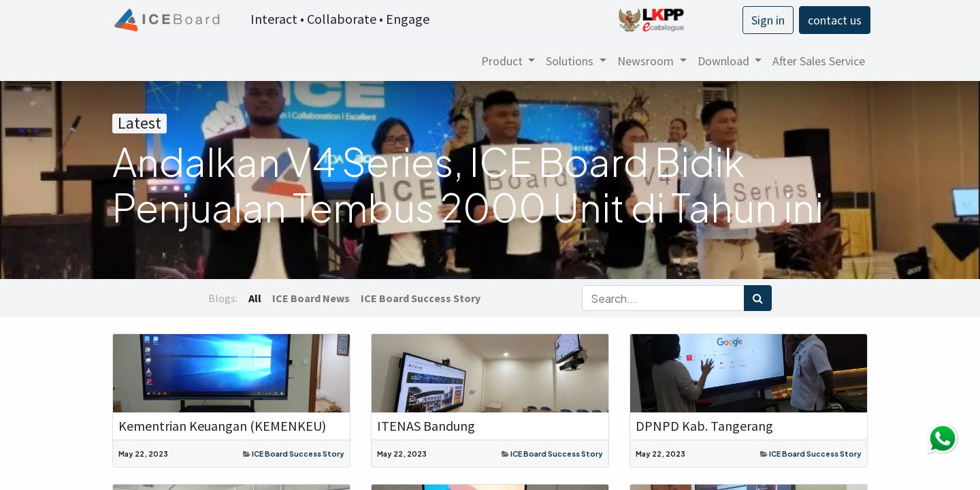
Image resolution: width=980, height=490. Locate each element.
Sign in (765, 20)
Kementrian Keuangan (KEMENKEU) (222, 426)
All (255, 298)
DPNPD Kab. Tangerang (704, 426)
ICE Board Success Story (298, 454)
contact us (832, 20)
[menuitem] (816, 61)
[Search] (758, 298)
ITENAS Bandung (426, 426)
